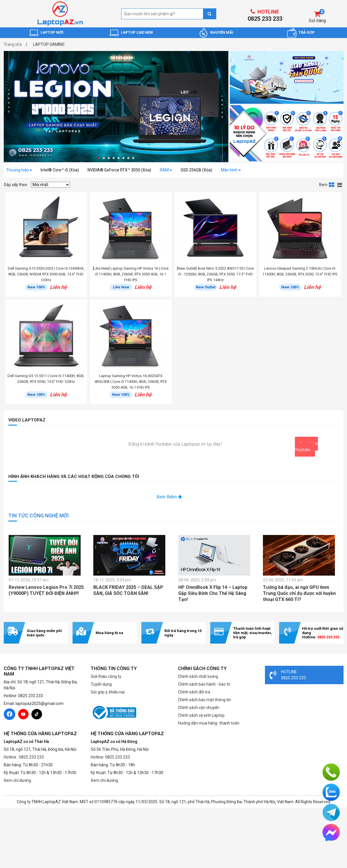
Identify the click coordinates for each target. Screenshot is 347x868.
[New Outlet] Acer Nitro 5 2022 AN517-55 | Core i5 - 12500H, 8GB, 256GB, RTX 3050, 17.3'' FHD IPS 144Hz (215, 274)
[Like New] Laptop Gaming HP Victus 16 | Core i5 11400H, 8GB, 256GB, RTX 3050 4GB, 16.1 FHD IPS (131, 274)
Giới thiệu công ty (106, 676)
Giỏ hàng (317, 21)
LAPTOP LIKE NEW (137, 32)
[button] (99, 158)
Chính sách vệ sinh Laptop (201, 715)
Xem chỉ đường (17, 780)
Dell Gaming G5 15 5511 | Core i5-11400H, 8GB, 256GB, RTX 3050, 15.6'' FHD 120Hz (46, 379)
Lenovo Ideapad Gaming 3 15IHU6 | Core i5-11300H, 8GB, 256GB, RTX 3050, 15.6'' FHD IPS (300, 271)
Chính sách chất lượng (198, 676)
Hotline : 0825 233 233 (24, 757)
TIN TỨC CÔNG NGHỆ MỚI (39, 516)
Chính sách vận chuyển (199, 708)
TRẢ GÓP (307, 32)
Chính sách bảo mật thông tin (204, 700)
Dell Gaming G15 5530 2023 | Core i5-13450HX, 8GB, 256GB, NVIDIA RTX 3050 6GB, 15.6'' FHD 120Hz (46, 274)
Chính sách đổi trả (194, 692)
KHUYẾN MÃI (222, 32)
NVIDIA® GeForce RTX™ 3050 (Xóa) (119, 170)
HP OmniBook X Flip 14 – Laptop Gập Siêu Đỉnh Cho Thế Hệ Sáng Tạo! (213, 593)
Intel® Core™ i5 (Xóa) (60, 170)
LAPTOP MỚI (52, 32)
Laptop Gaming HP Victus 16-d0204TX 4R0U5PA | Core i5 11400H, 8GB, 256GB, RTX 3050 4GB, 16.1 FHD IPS (131, 382)
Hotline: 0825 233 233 (110, 757)
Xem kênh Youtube (306, 447)
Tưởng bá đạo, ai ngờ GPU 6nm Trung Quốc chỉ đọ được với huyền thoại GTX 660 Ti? (299, 593)
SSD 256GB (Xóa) (196, 170)
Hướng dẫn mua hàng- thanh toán (209, 723)
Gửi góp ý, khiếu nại (108, 692)
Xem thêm (169, 497)
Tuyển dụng (101, 684)
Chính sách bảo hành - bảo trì (204, 684)
